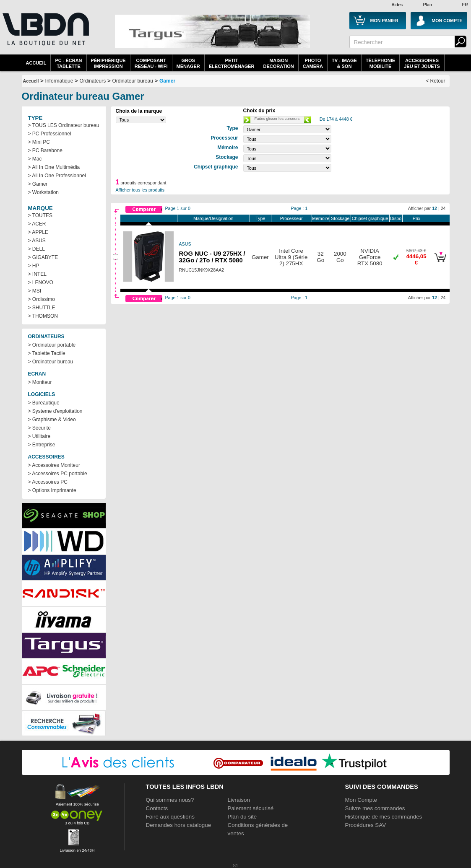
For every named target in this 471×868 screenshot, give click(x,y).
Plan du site (242, 817)
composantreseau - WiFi (151, 63)
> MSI (35, 291)
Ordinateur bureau (132, 81)
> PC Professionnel (50, 134)
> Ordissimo (42, 299)
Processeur (291, 218)
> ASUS (37, 241)
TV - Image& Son (344, 63)
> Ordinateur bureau (51, 362)
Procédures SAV (366, 825)
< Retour (435, 81)
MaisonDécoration (279, 63)
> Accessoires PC (48, 482)
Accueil (36, 63)
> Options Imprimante (52, 490)
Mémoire (321, 218)
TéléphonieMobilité (380, 63)
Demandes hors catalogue (179, 825)
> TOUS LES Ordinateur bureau (64, 125)
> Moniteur (40, 382)
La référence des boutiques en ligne (45, 34)
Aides (397, 5)
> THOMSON (43, 316)
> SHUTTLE (42, 308)
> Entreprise (42, 445)
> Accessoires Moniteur (54, 465)
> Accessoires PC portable (58, 474)
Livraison (239, 800)
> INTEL (37, 274)
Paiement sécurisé (251, 808)
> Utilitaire (39, 436)
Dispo (396, 218)
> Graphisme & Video (52, 420)
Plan (428, 5)
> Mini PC (39, 142)
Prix (416, 218)
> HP (34, 266)
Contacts (157, 808)
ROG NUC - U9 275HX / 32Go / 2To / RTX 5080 (212, 257)
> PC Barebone (45, 150)
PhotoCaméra (313, 63)
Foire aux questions (170, 817)
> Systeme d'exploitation (55, 411)
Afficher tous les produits (140, 190)
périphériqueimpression (108, 63)
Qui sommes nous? (170, 800)
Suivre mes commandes (375, 808)
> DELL (36, 249)
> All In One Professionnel (57, 176)
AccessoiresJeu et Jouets (422, 63)
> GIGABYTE (43, 257)
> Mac (35, 159)
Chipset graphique (370, 218)
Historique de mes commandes (384, 817)
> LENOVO (41, 282)
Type (260, 218)
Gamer (167, 81)
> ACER (37, 224)
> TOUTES (40, 215)
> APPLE (38, 232)
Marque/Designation (213, 218)
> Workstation (43, 192)
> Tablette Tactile (47, 353)
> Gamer (38, 184)
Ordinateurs (93, 81)
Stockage (340, 218)
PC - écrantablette (68, 63)
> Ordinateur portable (52, 345)
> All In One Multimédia (54, 167)
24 (443, 208)
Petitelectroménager (232, 63)
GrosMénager (188, 63)
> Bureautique (44, 403)
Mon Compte (361, 800)
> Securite (39, 428)
